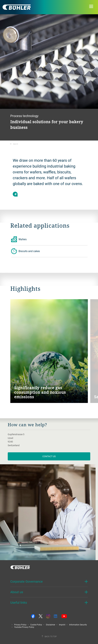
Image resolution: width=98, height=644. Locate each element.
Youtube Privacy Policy (24, 627)
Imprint (62, 625)
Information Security (78, 625)
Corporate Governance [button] (27, 581)
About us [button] (17, 592)
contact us (49, 456)
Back (14, 144)
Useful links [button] (19, 602)
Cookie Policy (36, 625)
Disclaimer (51, 625)
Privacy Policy (20, 625)
